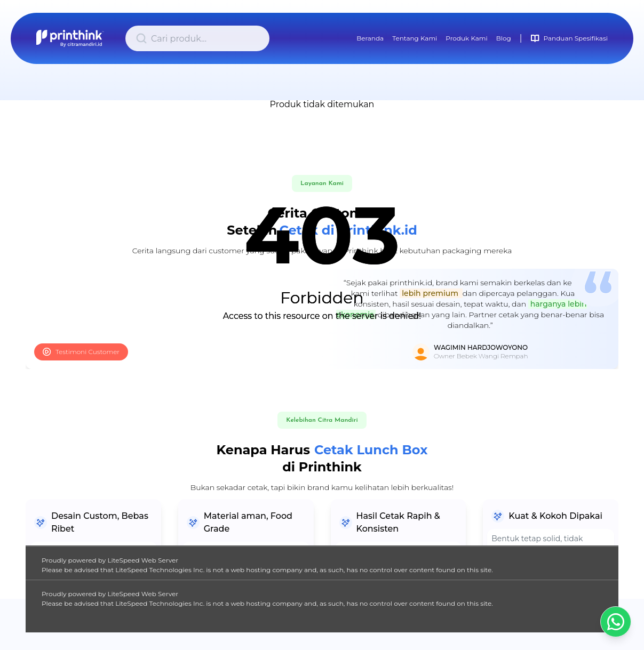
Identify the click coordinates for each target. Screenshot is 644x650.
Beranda (370, 38)
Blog (504, 38)
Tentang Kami (415, 38)
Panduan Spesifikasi (569, 38)
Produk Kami (466, 38)
